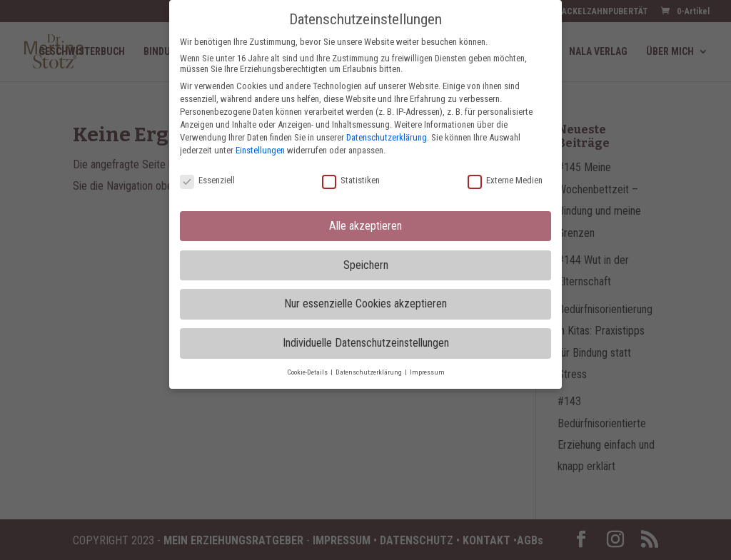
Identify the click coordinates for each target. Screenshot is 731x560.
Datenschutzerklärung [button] (369, 372)
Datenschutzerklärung (387, 137)
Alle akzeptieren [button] (365, 226)
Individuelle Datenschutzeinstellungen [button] (366, 343)
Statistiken (351, 180)
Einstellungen (260, 150)
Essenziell (207, 180)
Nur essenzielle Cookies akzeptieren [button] (365, 304)
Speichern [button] (366, 265)
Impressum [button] (427, 372)
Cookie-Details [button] (308, 372)
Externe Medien (505, 180)
